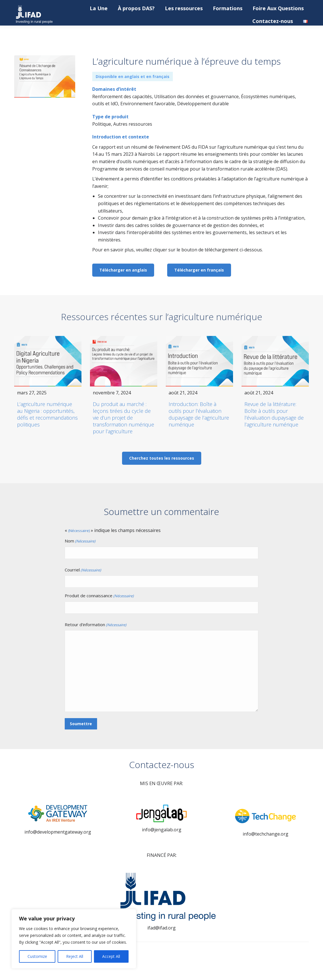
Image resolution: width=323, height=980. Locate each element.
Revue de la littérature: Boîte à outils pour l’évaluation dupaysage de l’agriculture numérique (274, 414)
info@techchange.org (266, 834)
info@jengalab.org (162, 830)
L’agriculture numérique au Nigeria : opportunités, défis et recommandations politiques (47, 414)
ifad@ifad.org (161, 928)
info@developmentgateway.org (58, 832)
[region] (74, 939)
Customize (37, 956)
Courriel (83, 570)
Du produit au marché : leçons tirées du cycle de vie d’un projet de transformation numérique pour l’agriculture (123, 418)
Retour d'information (96, 625)
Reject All (75, 956)
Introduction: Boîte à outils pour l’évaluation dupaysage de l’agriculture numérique (199, 414)
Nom (80, 541)
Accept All (111, 956)
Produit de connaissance (99, 596)
